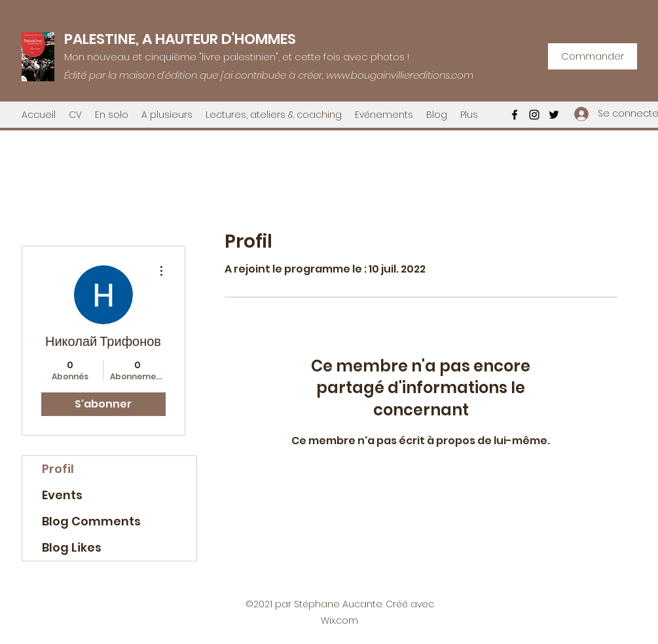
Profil (58, 469)
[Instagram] (534, 115)
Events (62, 495)
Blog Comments (91, 521)
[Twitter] (554, 115)
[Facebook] (515, 115)
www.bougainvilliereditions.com (400, 75)
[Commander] (593, 56)
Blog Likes (72, 547)
